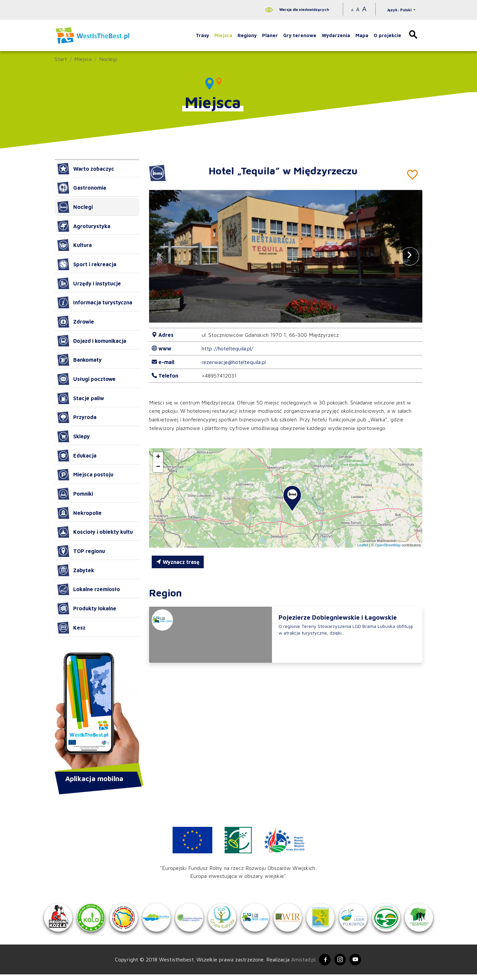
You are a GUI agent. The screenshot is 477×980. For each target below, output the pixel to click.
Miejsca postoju (85, 475)
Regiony (247, 35)
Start (61, 59)
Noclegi (108, 59)
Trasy (202, 35)
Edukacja (77, 456)
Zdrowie (76, 322)
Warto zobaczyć (86, 169)
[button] (410, 256)
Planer (270, 35)
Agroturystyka (84, 226)
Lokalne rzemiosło (89, 589)
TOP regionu (81, 551)
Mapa (362, 35)
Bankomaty (79, 360)
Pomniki (75, 494)
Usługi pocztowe (86, 379)
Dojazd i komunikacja (92, 341)
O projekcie (387, 35)
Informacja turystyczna (95, 302)
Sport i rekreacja (87, 264)
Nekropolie (79, 513)
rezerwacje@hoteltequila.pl (234, 362)
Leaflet (363, 545)
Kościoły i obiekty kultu (95, 532)
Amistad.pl (301, 964)
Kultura (75, 245)
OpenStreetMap (388, 545)
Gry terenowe (300, 35)
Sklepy (74, 436)
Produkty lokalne (87, 608)
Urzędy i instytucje (89, 283)
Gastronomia (82, 188)
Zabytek (76, 570)
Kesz (71, 628)
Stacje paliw (81, 398)
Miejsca (223, 35)
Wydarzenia (336, 35)
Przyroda (77, 417)
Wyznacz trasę (178, 562)
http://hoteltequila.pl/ (227, 348)
